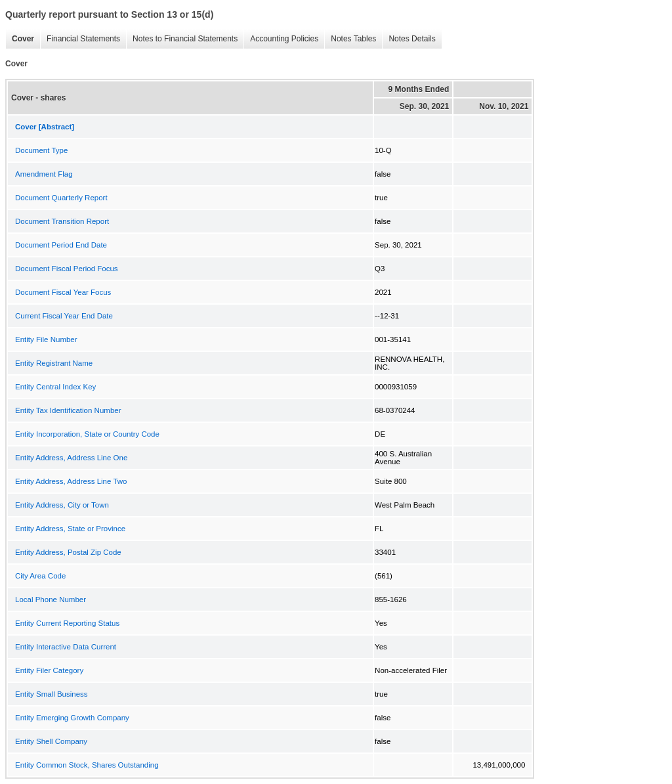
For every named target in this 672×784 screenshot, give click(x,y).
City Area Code (40, 576)
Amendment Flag (44, 174)
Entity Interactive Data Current (66, 647)
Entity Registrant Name (54, 363)
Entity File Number (46, 339)
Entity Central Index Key (55, 387)
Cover (20, 39)
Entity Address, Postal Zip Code (68, 552)
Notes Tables (350, 39)
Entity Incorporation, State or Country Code (87, 434)
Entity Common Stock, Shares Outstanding (87, 765)
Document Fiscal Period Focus (67, 269)
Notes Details (409, 39)
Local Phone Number (51, 599)
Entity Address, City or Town (62, 505)
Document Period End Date (61, 245)
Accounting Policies (281, 39)
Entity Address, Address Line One (71, 458)
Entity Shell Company (51, 741)
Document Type (41, 150)
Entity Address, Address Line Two (71, 481)
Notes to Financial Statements (182, 39)
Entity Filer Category (49, 670)
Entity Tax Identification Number (68, 410)
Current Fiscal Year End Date (64, 316)
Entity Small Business (52, 694)
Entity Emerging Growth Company (72, 718)
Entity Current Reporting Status (67, 623)
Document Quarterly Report (61, 198)
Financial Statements (80, 39)
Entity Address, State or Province (70, 529)
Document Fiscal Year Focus (63, 292)
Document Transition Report (62, 221)
